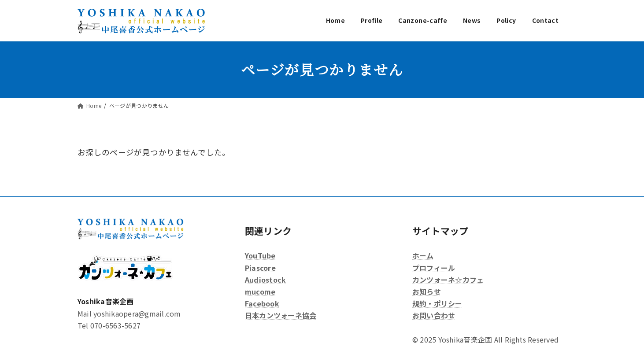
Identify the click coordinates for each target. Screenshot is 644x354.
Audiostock (265, 280)
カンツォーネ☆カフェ (448, 280)
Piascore (260, 267)
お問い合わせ (434, 315)
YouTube (260, 255)
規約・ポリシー (437, 303)
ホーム (423, 255)
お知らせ (427, 291)
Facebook (262, 303)
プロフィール (434, 267)
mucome (260, 291)
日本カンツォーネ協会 (281, 315)
